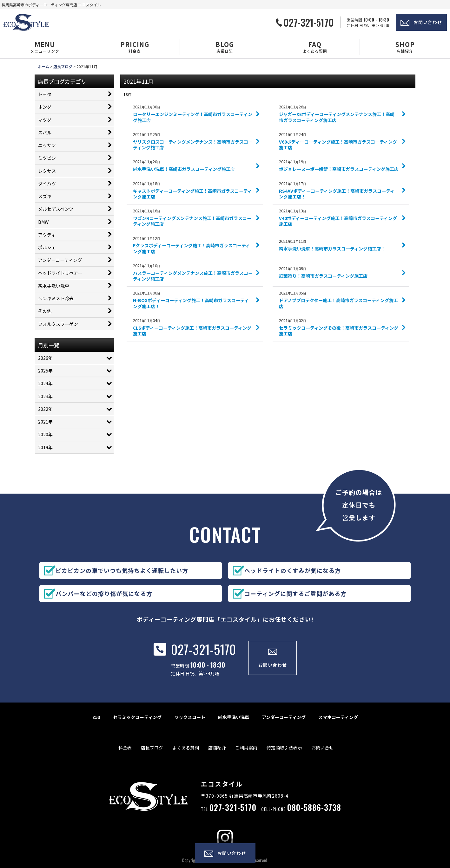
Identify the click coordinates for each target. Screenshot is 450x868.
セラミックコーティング (137, 725)
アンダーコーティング (284, 725)
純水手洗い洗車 (234, 725)
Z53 (96, 725)
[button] (45, 47)
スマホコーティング (338, 725)
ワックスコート (190, 725)
